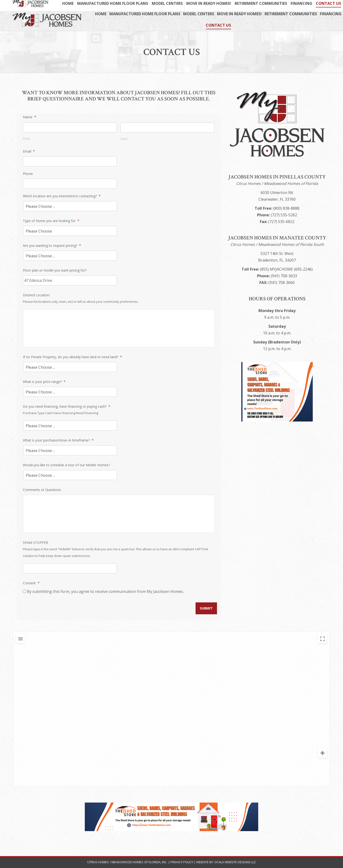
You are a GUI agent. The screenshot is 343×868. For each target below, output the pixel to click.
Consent (31, 583)
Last (124, 139)
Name (30, 117)
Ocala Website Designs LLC (235, 862)
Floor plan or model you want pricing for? (55, 270)
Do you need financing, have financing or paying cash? (67, 406)
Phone (28, 174)
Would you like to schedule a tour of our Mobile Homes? (66, 465)
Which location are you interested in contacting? (62, 196)
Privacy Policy (182, 862)
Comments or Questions (42, 490)
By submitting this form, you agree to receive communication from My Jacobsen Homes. (105, 591)
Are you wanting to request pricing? (52, 246)
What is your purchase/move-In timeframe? (58, 440)
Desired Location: (36, 295)
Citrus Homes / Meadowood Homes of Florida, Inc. (128, 862)
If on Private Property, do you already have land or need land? (72, 357)
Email (29, 151)
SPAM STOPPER (35, 543)
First (26, 139)
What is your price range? (44, 382)
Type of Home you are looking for (51, 221)
